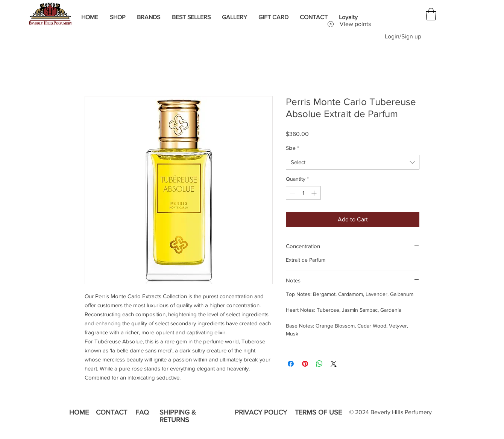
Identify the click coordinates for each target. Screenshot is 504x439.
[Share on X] (334, 364)
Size (292, 148)
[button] (431, 14)
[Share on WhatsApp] (319, 364)
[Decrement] (292, 193)
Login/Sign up (403, 36)
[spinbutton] (303, 193)
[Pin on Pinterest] (305, 364)
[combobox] (353, 162)
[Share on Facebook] (291, 364)
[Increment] (315, 193)
